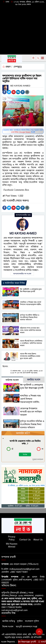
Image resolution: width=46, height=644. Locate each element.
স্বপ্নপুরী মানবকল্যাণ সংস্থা (26, 627)
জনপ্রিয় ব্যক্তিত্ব (9, 621)
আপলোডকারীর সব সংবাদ (22, 274)
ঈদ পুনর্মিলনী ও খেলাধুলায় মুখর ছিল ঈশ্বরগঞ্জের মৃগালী (31, 290)
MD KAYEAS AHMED (23, 234)
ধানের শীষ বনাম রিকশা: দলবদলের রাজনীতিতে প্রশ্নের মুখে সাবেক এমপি (30, 356)
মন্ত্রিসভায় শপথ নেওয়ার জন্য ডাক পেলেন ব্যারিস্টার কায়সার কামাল (31, 330)
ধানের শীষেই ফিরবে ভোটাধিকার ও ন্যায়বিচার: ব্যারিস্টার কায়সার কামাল (31, 343)
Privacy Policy (12, 538)
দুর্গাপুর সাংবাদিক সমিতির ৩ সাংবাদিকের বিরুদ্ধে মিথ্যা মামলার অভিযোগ (30, 317)
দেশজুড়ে (18, 67)
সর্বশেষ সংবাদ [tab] (12, 380)
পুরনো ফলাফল (38, 459)
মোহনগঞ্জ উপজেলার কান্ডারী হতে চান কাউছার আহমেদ (31, 412)
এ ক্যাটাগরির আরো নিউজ (14, 283)
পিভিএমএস (33, 564)
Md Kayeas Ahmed (12, 545)
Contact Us (25, 540)
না (42, 449)
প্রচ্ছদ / (7, 67)
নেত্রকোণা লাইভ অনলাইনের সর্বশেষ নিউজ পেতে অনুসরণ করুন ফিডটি (23, 131)
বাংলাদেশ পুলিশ (32, 621)
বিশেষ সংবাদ (8, 627)
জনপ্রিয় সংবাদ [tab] (34, 380)
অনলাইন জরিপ (23, 433)
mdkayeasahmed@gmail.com (24, 569)
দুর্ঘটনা (20, 621)
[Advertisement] (23, 30)
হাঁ (12, 449)
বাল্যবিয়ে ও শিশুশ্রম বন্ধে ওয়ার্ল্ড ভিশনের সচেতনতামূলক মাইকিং (31, 303)
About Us (38, 540)
